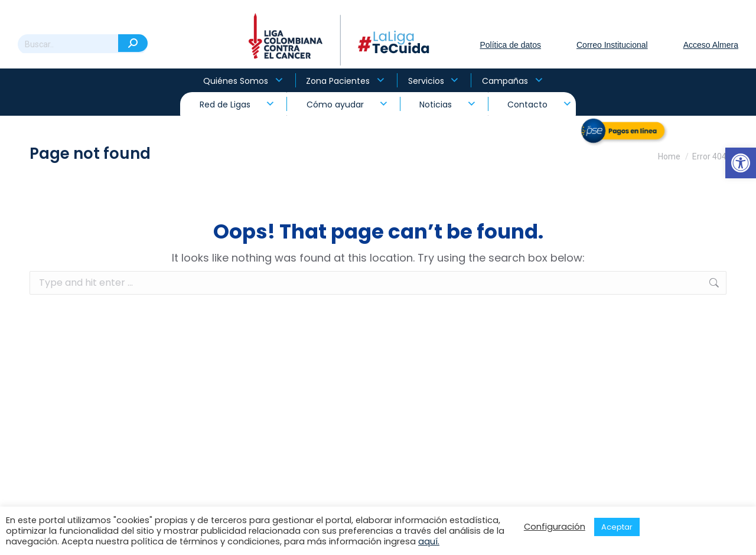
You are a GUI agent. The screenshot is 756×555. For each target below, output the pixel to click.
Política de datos (510, 45)
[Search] (83, 44)
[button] (741, 163)
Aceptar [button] (617, 527)
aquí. (429, 541)
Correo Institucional (612, 45)
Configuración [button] (555, 527)
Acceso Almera (711, 45)
